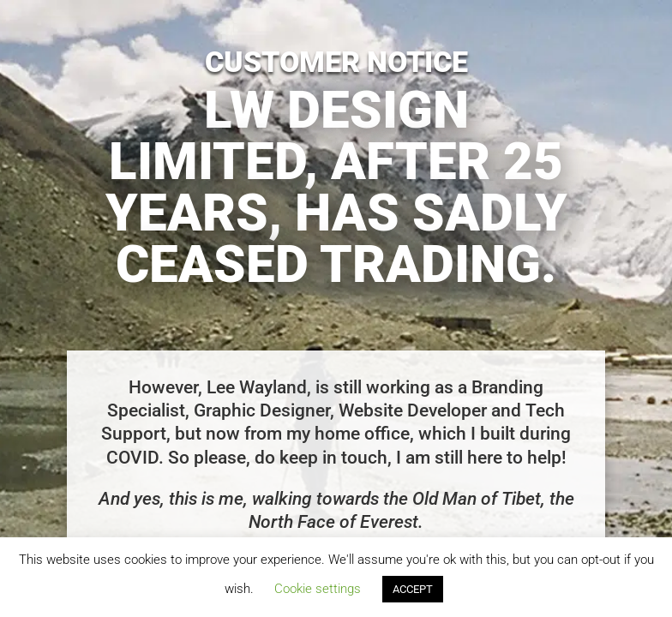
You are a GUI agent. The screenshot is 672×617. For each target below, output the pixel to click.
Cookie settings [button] (318, 589)
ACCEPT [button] (413, 589)
